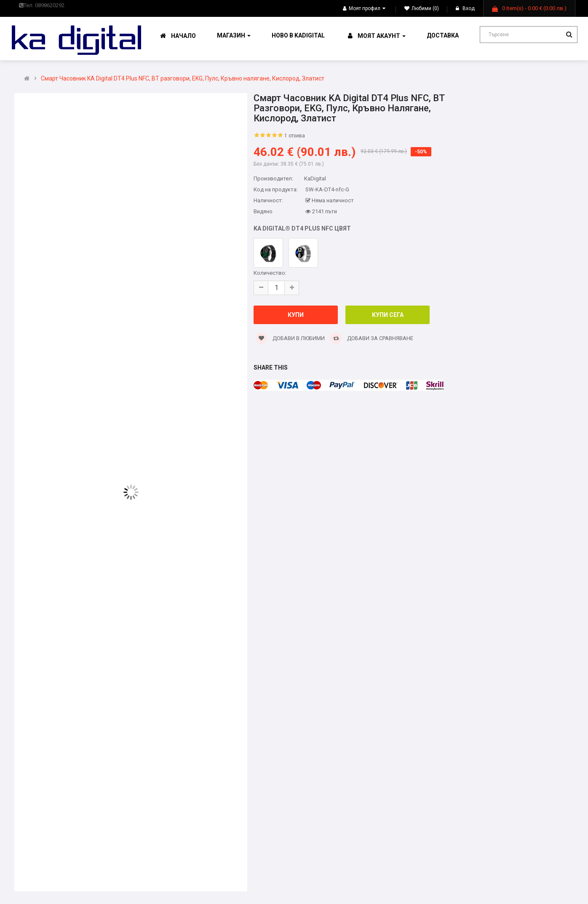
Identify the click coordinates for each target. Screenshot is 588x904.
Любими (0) (422, 8)
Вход (465, 8)
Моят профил (364, 8)
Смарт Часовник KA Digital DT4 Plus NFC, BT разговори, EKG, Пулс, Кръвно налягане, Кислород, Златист (183, 79)
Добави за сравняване (372, 338)
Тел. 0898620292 (42, 5)
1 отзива (295, 136)
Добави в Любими (290, 338)
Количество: (270, 273)
